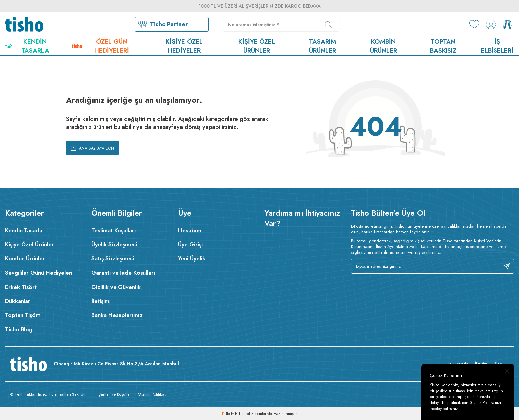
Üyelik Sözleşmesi (114, 244)
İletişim (100, 301)
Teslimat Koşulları (114, 230)
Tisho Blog (19, 329)
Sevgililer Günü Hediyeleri (39, 273)
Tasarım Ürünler (323, 46)
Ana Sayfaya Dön (93, 148)
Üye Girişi (190, 244)
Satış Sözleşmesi (113, 258)
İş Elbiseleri (497, 46)
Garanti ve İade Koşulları (123, 273)
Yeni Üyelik (192, 258)
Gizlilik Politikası (152, 394)
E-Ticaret (242, 414)
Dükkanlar (18, 301)
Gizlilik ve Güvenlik (116, 287)
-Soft (228, 414)
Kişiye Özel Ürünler (257, 46)
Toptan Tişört (23, 315)
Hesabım (190, 230)
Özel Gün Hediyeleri (100, 46)
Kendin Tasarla (27, 46)
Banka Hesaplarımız (117, 315)
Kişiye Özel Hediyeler (184, 46)
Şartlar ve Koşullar (115, 394)
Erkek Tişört (21, 287)
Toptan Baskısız (443, 46)
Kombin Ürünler (383, 46)
